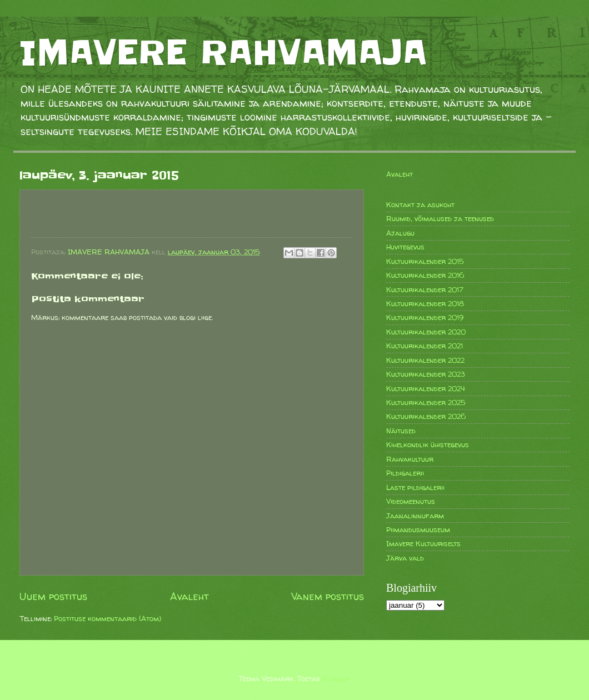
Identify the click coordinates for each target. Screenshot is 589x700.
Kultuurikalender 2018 (425, 303)
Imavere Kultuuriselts (423, 543)
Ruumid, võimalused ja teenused (440, 218)
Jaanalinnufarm (415, 516)
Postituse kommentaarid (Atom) (108, 618)
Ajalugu (400, 233)
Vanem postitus (328, 596)
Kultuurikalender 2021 (425, 346)
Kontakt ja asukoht (420, 204)
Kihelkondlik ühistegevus (428, 444)
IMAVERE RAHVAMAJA (223, 53)
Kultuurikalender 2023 (426, 374)
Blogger (336, 678)
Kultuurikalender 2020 (426, 332)
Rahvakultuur (410, 459)
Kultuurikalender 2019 (425, 317)
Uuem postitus (53, 596)
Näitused (401, 431)
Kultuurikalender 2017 (425, 289)
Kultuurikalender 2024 (426, 388)
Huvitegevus (405, 247)
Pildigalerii (405, 473)
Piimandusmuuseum (418, 529)
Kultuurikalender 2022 (425, 360)
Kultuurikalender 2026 (426, 416)
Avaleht (189, 596)
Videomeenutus (411, 501)
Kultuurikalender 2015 (425, 261)
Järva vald (405, 558)
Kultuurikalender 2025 (426, 402)
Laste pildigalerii (415, 487)
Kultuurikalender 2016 (425, 275)
